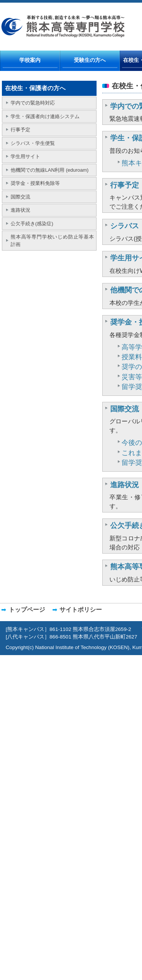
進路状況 (20, 210)
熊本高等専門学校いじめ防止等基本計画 (52, 241)
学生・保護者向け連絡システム (45, 116)
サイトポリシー (81, 610)
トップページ (27, 610)
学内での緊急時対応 (33, 103)
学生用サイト (25, 156)
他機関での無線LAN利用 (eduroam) (50, 170)
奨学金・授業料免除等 (35, 183)
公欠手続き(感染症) (32, 224)
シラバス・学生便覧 (33, 143)
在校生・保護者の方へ (35, 88)
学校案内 (30, 60)
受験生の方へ (90, 60)
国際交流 (20, 197)
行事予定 (20, 130)
